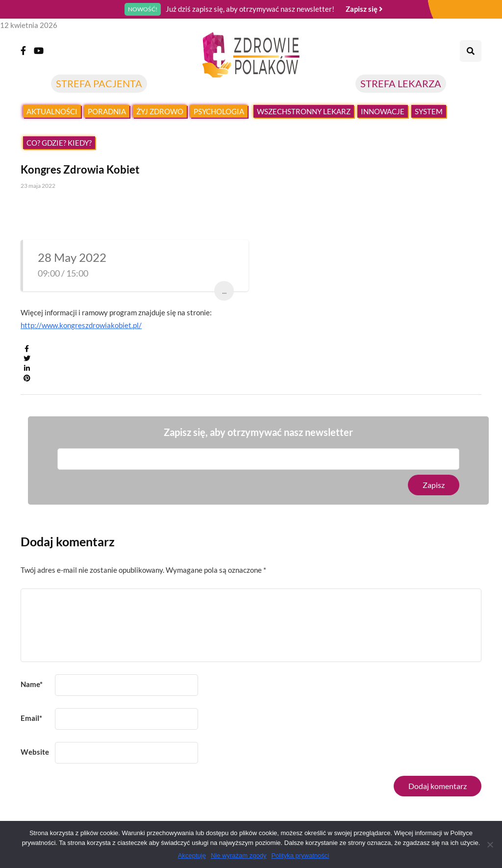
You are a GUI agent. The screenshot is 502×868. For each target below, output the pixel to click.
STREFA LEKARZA (401, 83)
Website (35, 752)
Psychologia (219, 111)
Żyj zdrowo (160, 111)
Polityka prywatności (300, 855)
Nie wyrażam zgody (238, 855)
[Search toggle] (471, 51)
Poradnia (107, 111)
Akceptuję (192, 855)
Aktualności (52, 111)
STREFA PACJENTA (99, 83)
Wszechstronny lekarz (304, 111)
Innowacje (383, 111)
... (224, 291)
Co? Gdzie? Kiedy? (59, 143)
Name (32, 684)
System (429, 111)
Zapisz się (364, 9)
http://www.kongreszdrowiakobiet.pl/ (81, 325)
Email (31, 718)
